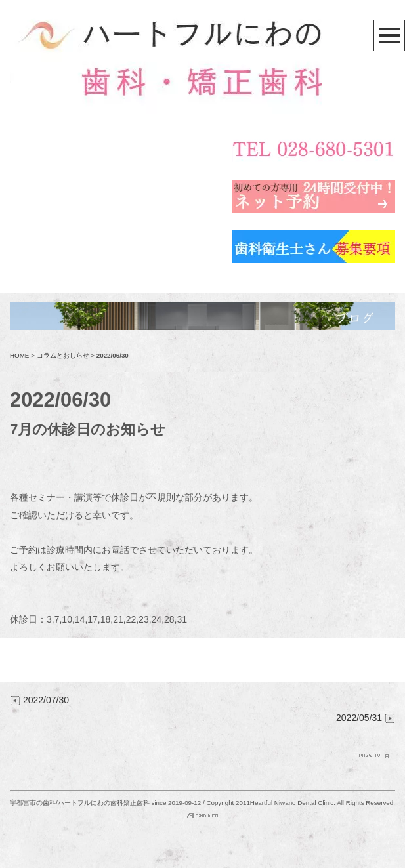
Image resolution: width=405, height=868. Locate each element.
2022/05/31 (366, 718)
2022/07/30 (39, 700)
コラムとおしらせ (63, 355)
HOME (19, 355)
